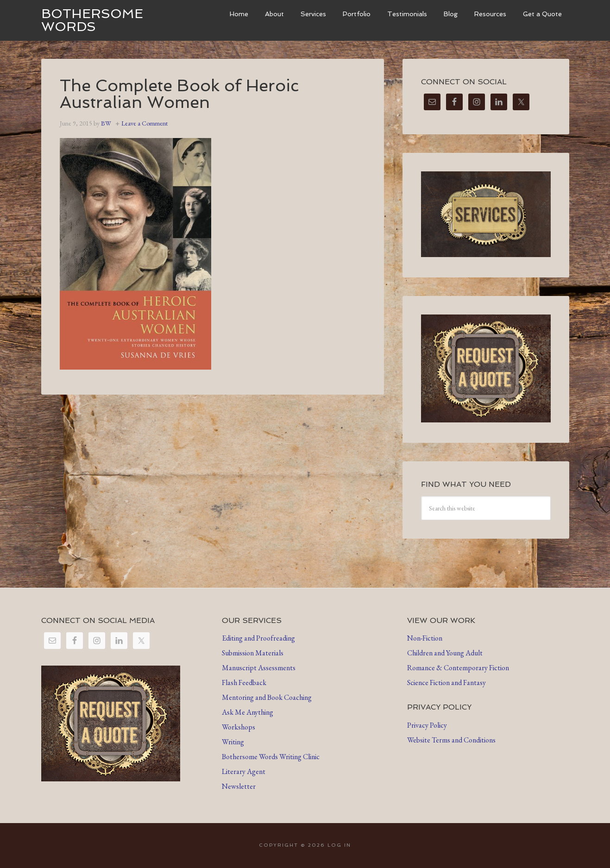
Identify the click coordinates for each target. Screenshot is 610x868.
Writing (233, 742)
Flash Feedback (244, 682)
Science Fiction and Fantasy (446, 682)
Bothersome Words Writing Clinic (271, 757)
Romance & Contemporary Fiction (458, 668)
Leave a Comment (145, 123)
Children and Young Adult (445, 653)
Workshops (239, 727)
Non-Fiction (425, 638)
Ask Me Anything (248, 712)
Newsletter (239, 786)
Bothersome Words (92, 20)
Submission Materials (253, 653)
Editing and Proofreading (258, 638)
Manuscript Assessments (259, 668)
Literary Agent (244, 771)
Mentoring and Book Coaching (267, 697)
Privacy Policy (427, 725)
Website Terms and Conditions (451, 740)
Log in (339, 845)
